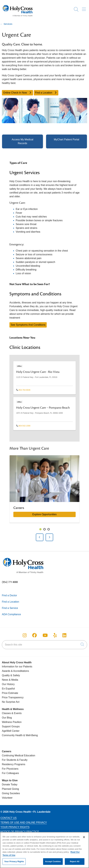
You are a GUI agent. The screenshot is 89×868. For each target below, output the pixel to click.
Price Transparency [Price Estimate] (13, 697)
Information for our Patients (17, 667)
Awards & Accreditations (15, 671)
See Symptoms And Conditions (28, 325)
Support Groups (11, 726)
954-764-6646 (23, 390)
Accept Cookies (53, 863)
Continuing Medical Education (19, 755)
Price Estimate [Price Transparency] (10, 693)
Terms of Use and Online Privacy (24, 823)
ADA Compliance (11, 614)
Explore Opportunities (44, 514)
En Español (8, 689)
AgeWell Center (11, 731)
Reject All (75, 863)
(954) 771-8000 (10, 582)
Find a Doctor (9, 595)
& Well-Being (30, 735)
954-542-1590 (23, 426)
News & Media (10, 680)
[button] (85, 8)
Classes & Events (12, 713)
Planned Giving (10, 789)
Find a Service (10, 608)
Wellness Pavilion (12, 722)
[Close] (84, 839)
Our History (8, 684)
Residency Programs (14, 764)
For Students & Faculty (15, 760)
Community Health (12, 735)
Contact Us (9, 818)
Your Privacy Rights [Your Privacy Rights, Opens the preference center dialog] (14, 863)
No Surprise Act (11, 702)
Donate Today (10, 784)
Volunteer (7, 798)
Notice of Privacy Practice (20, 832)
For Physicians (10, 769)
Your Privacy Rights (15, 827)
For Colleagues (10, 773)
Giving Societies (11, 793)
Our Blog (7, 718)
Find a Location (46, 93)
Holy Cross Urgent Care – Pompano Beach (43, 408)
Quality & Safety (11, 675)
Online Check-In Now (17, 93)
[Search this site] (44, 645)
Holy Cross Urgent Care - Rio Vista (38, 372)
